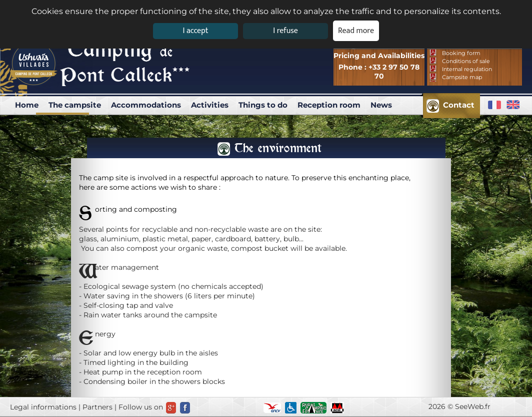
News (381, 105)
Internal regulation (467, 69)
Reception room (329, 105)
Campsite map (462, 77)
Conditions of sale (466, 61)
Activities (210, 105)
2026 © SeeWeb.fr (459, 406)
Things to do (263, 105)
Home (27, 105)
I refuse (285, 31)
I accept (195, 31)
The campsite (75, 105)
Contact (459, 105)
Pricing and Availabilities (379, 56)
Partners (97, 407)
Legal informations (43, 407)
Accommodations (146, 105)
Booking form (461, 53)
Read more (356, 31)
